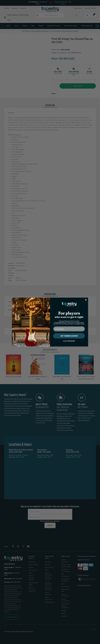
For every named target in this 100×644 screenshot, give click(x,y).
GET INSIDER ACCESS (69, 336)
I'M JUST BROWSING (69, 341)
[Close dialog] (86, 300)
